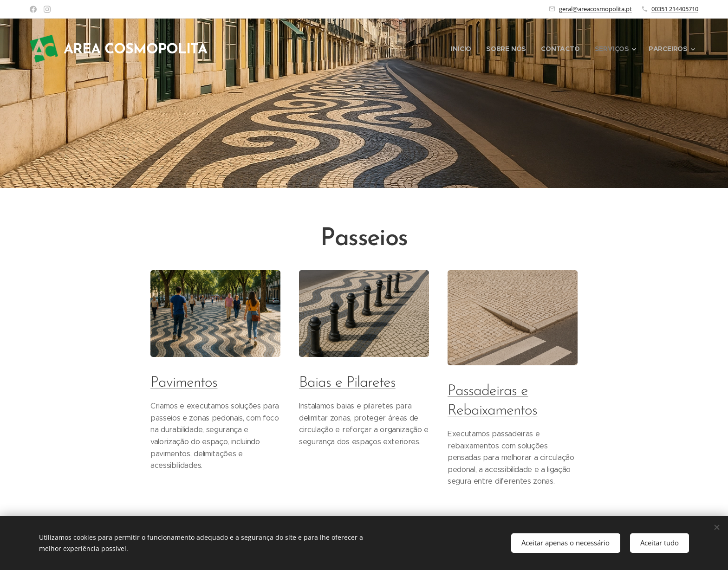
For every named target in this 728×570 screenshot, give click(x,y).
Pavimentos (184, 383)
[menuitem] (463, 49)
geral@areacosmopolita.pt (595, 9)
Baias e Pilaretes (347, 383)
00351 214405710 (675, 9)
